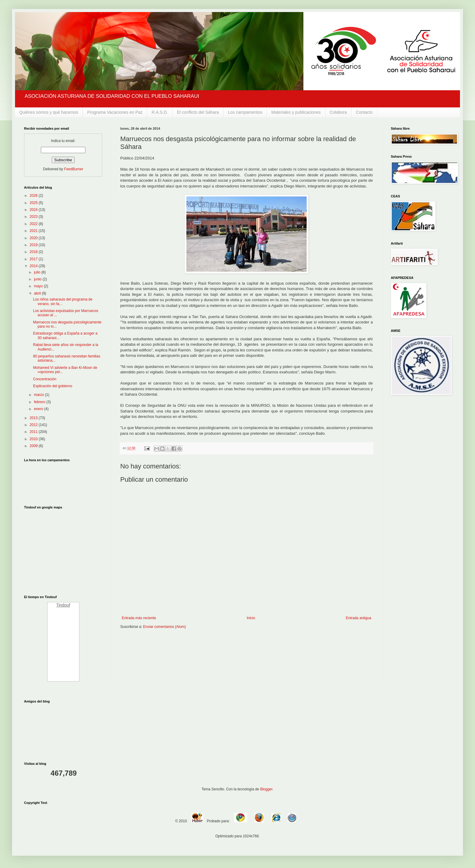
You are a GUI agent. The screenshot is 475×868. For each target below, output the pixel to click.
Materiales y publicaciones (296, 112)
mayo (39, 286)
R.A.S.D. (160, 112)
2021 (34, 231)
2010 (34, 439)
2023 (34, 217)
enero (39, 409)
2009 (34, 446)
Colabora (338, 112)
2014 (34, 266)
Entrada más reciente (139, 618)
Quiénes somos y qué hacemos (49, 112)
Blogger (266, 789)
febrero (40, 402)
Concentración (45, 379)
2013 (34, 418)
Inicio (251, 618)
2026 (34, 196)
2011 (34, 432)
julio (38, 272)
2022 (34, 224)
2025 (34, 203)
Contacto (364, 112)
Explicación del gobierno (53, 386)
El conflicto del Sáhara (198, 112)
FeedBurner (74, 169)
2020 (34, 238)
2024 (34, 210)
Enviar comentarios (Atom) (164, 627)
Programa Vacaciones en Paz (115, 112)
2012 (34, 425)
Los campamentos (245, 112)
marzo (40, 395)
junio (38, 279)
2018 (34, 252)
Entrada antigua (359, 618)
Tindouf (63, 605)
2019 (34, 245)
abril (38, 293)
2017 (34, 259)
